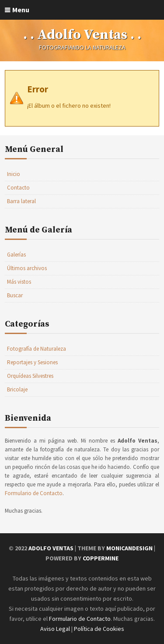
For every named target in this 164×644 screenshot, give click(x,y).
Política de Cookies (99, 629)
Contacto (18, 188)
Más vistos (19, 282)
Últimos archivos (27, 268)
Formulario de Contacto (34, 493)
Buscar (15, 295)
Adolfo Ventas (51, 548)
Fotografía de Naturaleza (37, 349)
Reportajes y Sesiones (32, 362)
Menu (21, 10)
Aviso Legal (55, 629)
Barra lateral (21, 201)
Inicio (14, 174)
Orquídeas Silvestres (30, 376)
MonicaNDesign (129, 548)
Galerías (16, 255)
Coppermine (101, 558)
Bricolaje (17, 389)
